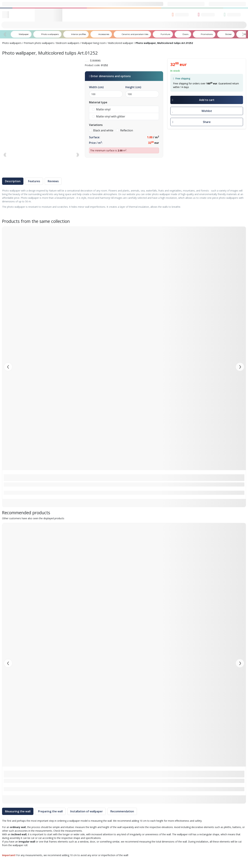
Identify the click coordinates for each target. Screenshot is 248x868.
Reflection (125, 130)
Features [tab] (34, 181)
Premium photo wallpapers (39, 43)
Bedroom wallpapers (68, 43)
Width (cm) (96, 87)
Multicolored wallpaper (121, 43)
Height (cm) (133, 87)
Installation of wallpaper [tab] (87, 811)
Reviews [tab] (53, 181)
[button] (240, 367)
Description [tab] (13, 181)
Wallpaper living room (94, 43)
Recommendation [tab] (122, 811)
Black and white (101, 130)
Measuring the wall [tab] (18, 811)
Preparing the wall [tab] (50, 811)
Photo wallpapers (12, 43)
